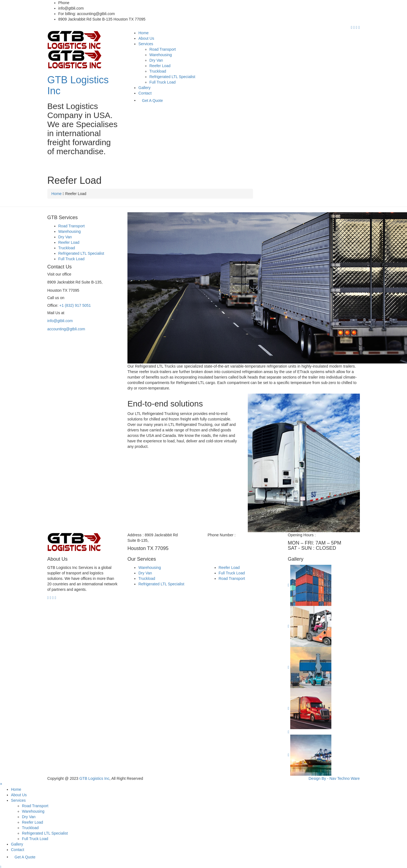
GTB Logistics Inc (78, 85)
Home (143, 33)
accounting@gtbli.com (66, 329)
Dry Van (156, 60)
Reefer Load (160, 66)
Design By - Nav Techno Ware (334, 778)
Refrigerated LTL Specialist (172, 77)
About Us (146, 38)
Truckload (158, 71)
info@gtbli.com (60, 321)
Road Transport (163, 49)
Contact (145, 93)
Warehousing (161, 55)
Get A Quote (152, 101)
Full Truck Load (163, 82)
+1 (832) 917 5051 (86, 3)
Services (146, 44)
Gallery (144, 88)
